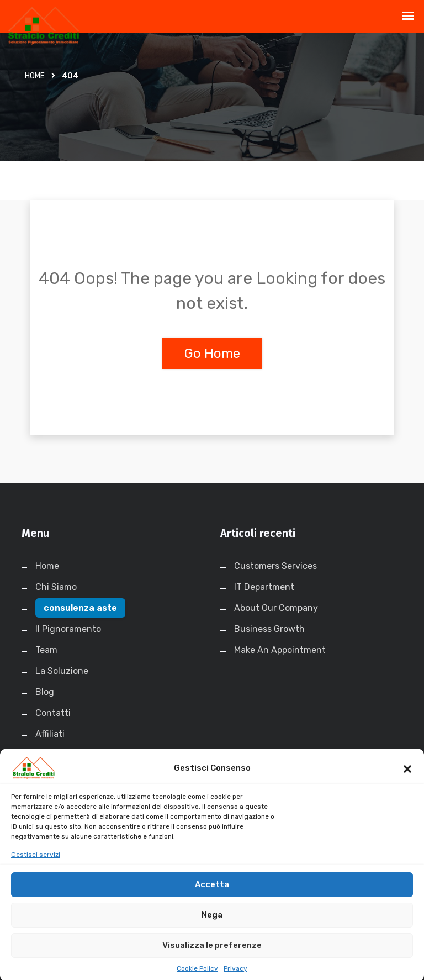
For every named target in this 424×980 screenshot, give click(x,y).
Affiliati (50, 734)
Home (35, 76)
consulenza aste (80, 608)
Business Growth (269, 629)
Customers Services (275, 566)
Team (46, 650)
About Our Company (276, 608)
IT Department (264, 587)
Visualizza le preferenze (212, 956)
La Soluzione (62, 671)
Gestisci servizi (36, 865)
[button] (407, 778)
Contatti (53, 713)
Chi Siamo (56, 587)
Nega (212, 925)
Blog (45, 692)
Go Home (212, 354)
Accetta (212, 895)
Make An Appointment (280, 650)
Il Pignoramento (68, 629)
